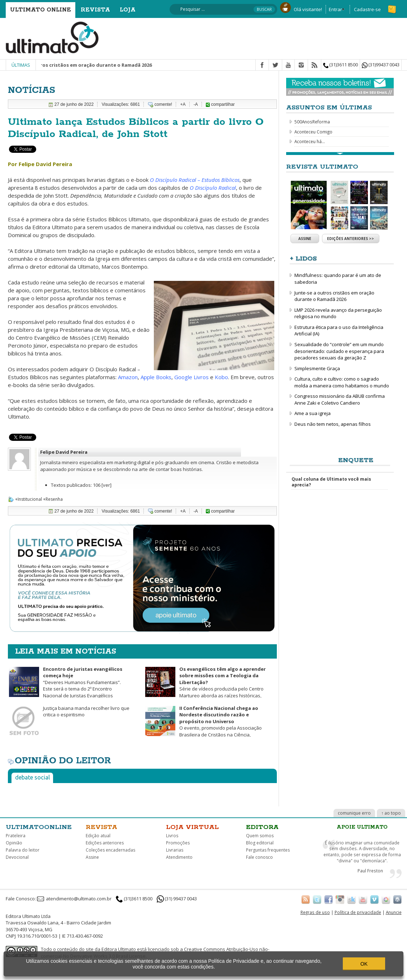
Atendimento (179, 857)
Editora (262, 827)
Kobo (221, 377)
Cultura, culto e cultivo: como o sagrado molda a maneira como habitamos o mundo (342, 382)
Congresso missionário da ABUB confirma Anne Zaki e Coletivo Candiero (340, 399)
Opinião (14, 843)
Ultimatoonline (39, 827)
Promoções (178, 843)
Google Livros (191, 377)
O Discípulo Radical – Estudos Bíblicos (195, 180)
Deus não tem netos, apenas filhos (333, 424)
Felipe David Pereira (64, 452)
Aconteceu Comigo (313, 132)
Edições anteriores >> (351, 239)
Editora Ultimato (119, 949)
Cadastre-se (367, 9)
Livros (172, 836)
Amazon (128, 377)
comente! (163, 104)
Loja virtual (192, 827)
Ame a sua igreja (313, 413)
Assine (305, 239)
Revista (95, 10)
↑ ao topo (391, 813)
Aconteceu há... (310, 141)
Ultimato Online (41, 10)
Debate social (32, 777)
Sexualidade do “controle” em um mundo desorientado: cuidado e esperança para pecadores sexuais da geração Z (339, 351)
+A (183, 104)
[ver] (107, 485)
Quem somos (260, 836)
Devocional (17, 857)
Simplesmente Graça (317, 368)
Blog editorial (260, 843)
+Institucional (29, 499)
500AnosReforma (312, 122)
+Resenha (53, 499)
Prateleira (16, 836)
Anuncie (394, 912)
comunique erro (354, 813)
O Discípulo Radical (213, 188)
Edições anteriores (105, 843)
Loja (128, 10)
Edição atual (98, 836)
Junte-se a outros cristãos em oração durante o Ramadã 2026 (89, 65)
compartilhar (220, 104)
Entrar (335, 9)
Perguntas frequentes (268, 850)
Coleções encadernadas (110, 850)
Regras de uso (315, 912)
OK (364, 964)
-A (196, 104)
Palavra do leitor (23, 850)
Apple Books (156, 377)
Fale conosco (259, 857)
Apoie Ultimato (362, 827)
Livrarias (175, 850)
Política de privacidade (358, 912)
